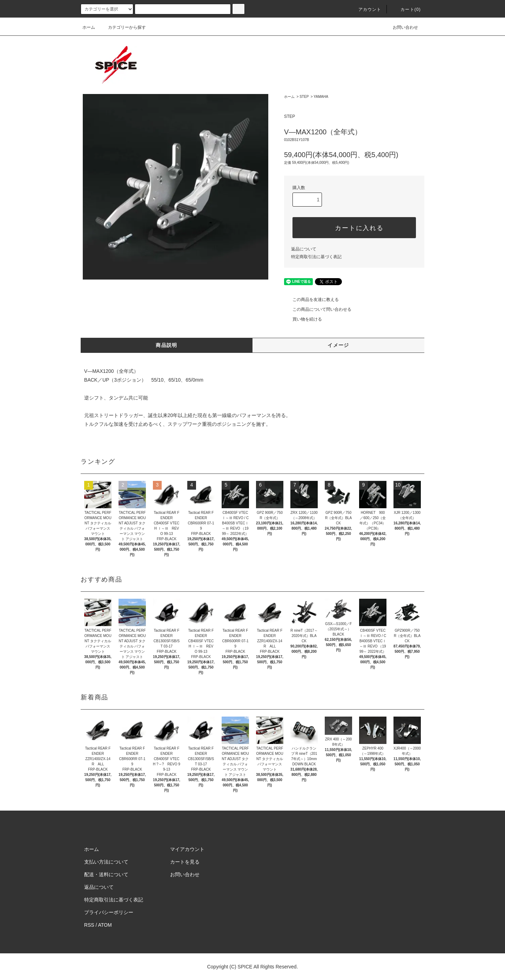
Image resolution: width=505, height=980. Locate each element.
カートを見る (185, 862)
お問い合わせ (401, 27)
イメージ (338, 345)
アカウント (366, 9)
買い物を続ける (303, 319)
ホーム (89, 27)
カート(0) (406, 9)
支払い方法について (106, 862)
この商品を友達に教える (311, 300)
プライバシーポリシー (109, 912)
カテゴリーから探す (123, 27)
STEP (304, 97)
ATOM (105, 925)
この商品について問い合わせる (318, 309)
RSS (89, 925)
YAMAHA (321, 97)
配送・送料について (106, 874)
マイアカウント (187, 849)
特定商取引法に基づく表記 (316, 257)
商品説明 (167, 345)
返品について (304, 249)
